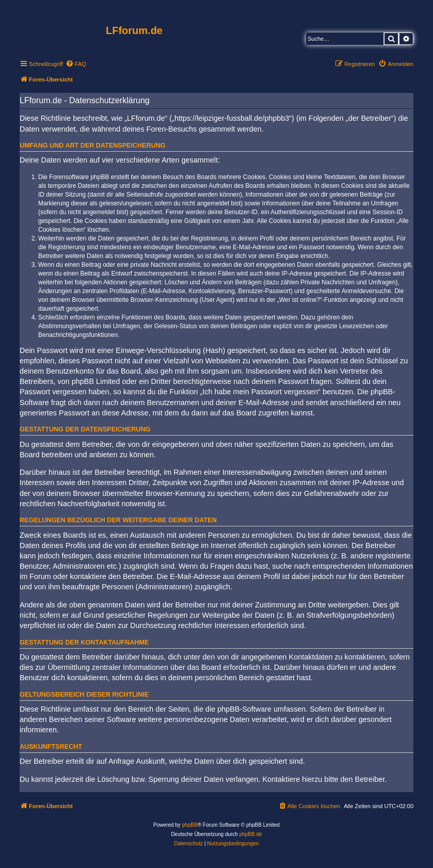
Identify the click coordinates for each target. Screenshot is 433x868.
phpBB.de (251, 834)
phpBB (190, 825)
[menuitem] (76, 64)
